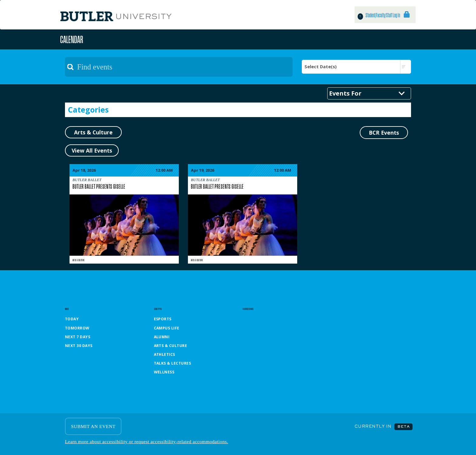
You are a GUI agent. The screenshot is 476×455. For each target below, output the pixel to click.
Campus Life (167, 328)
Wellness (164, 372)
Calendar (72, 39)
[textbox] (179, 67)
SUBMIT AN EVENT (93, 426)
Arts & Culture (78, 260)
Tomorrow (77, 328)
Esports (163, 319)
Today (72, 319)
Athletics (165, 354)
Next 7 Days (78, 337)
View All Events (92, 150)
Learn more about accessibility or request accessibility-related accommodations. (147, 442)
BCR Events (384, 133)
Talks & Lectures (173, 363)
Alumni (162, 337)
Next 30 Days (79, 346)
